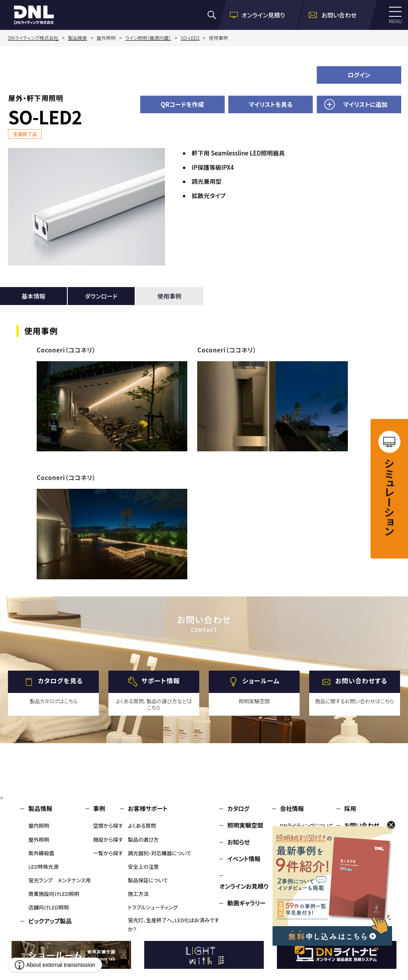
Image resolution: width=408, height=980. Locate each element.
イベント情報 (244, 859)
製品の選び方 (143, 839)
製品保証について (148, 880)
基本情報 (33, 296)
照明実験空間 (245, 825)
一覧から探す (108, 853)
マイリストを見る (271, 104)
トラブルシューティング (153, 907)
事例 (99, 808)
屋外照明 (39, 839)
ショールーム (261, 681)
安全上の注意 (143, 867)
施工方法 (138, 894)
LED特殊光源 (43, 867)
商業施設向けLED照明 (54, 894)
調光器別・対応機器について (160, 853)
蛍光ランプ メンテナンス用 (59, 880)
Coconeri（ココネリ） (66, 350)
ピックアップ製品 (50, 921)
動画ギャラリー (246, 903)
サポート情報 (161, 681)
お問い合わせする (361, 681)
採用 (350, 808)
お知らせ (238, 842)
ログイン (359, 75)
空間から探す (108, 826)
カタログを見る (60, 681)
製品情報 (40, 808)
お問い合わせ (362, 825)
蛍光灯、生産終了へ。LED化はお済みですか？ (174, 925)
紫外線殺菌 (41, 853)
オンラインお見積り (244, 886)
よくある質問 (142, 826)
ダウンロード (101, 296)
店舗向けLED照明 (48, 907)
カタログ (238, 808)
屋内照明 (39, 826)
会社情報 (292, 808)
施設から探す (108, 839)
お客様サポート (148, 808)
